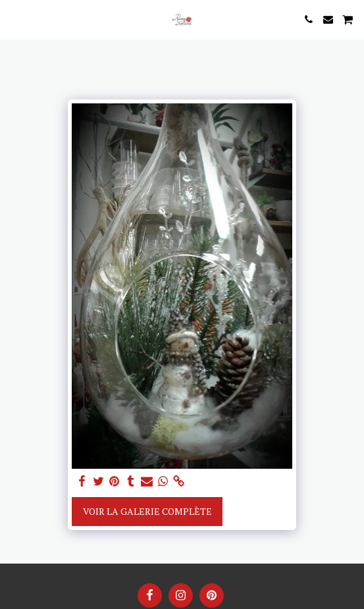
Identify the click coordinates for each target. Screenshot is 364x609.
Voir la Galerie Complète (147, 511)
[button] (14, 19)
